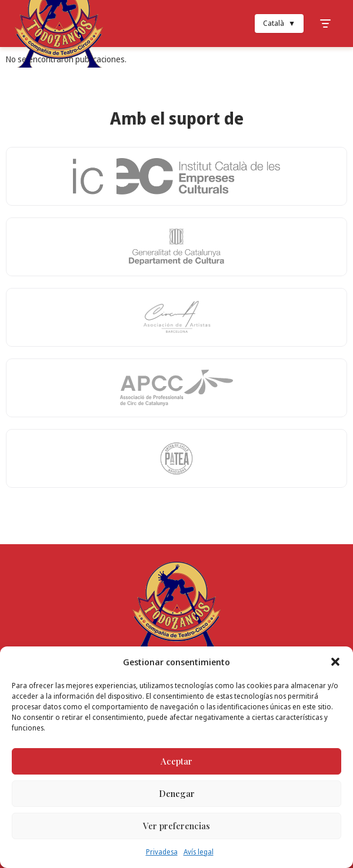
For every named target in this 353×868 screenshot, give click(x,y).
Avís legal (199, 852)
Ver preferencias (176, 826)
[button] (335, 662)
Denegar (177, 793)
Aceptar (176, 761)
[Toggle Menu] (325, 24)
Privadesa (162, 852)
